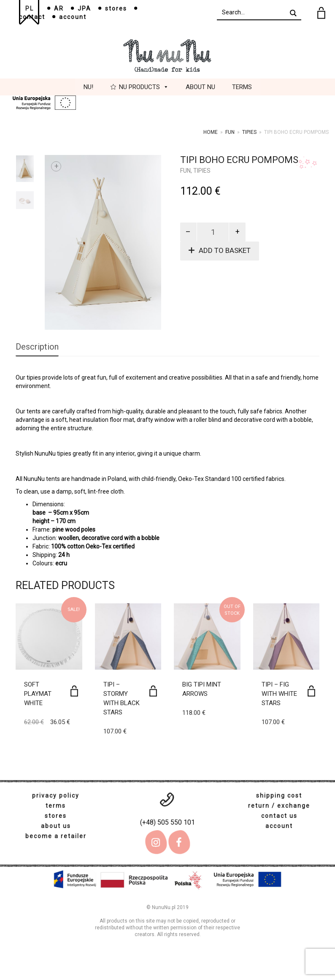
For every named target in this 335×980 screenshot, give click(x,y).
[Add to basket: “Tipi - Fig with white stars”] (311, 691)
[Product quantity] (213, 232)
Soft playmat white (38, 694)
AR (59, 8)
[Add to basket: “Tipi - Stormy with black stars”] (153, 691)
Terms (242, 87)
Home (211, 132)
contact (32, 17)
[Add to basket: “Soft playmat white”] (74, 691)
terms (56, 806)
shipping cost (279, 795)
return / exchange (279, 806)
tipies (249, 132)
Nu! (88, 87)
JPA (84, 8)
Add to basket (225, 250)
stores (116, 8)
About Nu (200, 87)
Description (37, 347)
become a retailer (56, 836)
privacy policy (56, 795)
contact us (279, 816)
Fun (230, 132)
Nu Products (144, 87)
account (73, 17)
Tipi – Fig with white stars (279, 694)
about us (56, 826)
